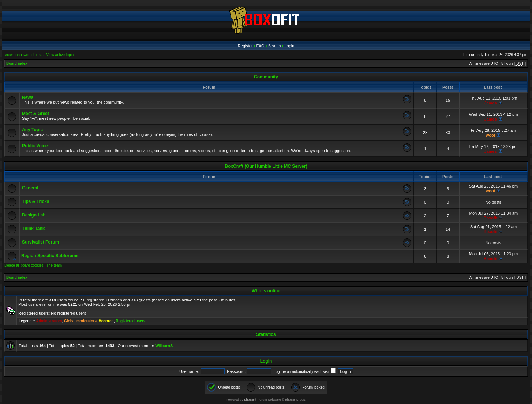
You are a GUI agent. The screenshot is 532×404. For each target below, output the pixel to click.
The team (54, 265)
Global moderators (80, 321)
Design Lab (34, 215)
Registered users (130, 321)
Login (289, 46)
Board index (17, 64)
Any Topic (32, 130)
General (30, 188)
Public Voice (35, 146)
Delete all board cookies (24, 265)
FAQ (261, 46)
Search (275, 46)
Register (245, 46)
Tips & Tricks (35, 201)
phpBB (249, 400)
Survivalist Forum (40, 242)
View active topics (61, 55)
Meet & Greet (35, 114)
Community (266, 77)
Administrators (49, 321)
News (28, 97)
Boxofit (491, 218)
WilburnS (164, 346)
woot (491, 135)
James (490, 103)
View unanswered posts (24, 55)
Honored (106, 321)
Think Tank (33, 229)
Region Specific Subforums (50, 256)
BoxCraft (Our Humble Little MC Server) (266, 166)
